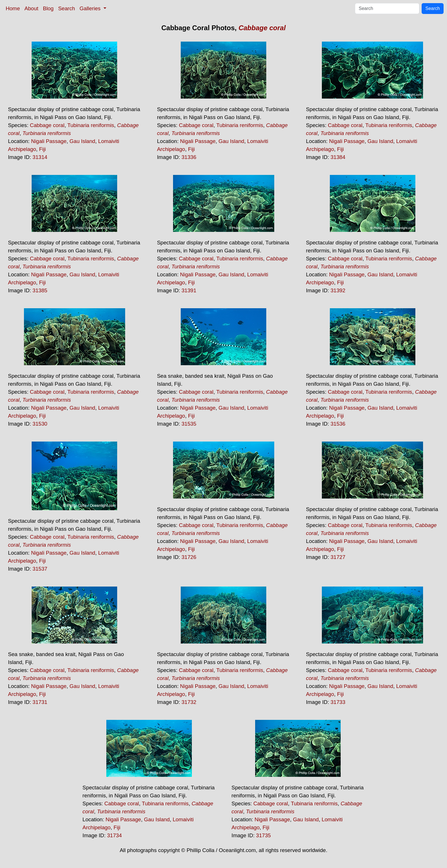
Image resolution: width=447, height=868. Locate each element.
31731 (40, 702)
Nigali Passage (49, 141)
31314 (40, 157)
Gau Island (82, 141)
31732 (189, 702)
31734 (114, 835)
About (32, 8)
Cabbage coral (262, 28)
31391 (189, 290)
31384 (338, 157)
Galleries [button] (91, 8)
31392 (338, 290)
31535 (189, 424)
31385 (40, 290)
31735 (263, 835)
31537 (40, 569)
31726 (189, 557)
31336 (189, 157)
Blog (48, 8)
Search (67, 8)
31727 (338, 557)
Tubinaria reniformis (91, 125)
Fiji (42, 149)
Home (13, 8)
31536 (338, 424)
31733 (338, 702)
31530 (40, 424)
